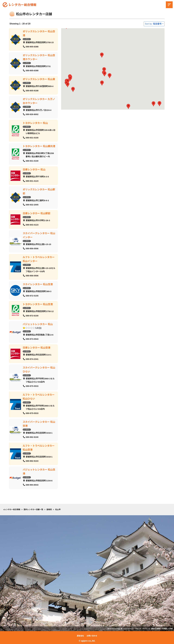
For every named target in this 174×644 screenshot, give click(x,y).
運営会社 (80, 636)
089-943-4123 (32, 225)
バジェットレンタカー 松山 (38, 324)
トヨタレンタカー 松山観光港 (39, 146)
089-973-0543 (32, 339)
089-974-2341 (32, 359)
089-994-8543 (32, 485)
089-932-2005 (32, 205)
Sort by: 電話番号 (153, 24)
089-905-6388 (32, 47)
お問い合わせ (92, 636)
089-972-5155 (32, 296)
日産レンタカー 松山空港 (36, 348)
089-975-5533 (32, 386)
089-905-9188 (32, 90)
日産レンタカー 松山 (34, 169)
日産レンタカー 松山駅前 (36, 213)
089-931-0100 (32, 137)
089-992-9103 (32, 461)
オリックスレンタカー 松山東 (39, 79)
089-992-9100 (32, 437)
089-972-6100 (32, 315)
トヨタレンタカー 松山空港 (38, 304)
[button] (153, 104)
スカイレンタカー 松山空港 (38, 284)
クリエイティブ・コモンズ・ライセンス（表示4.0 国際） (142, 629)
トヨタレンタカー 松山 (35, 123)
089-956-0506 (32, 248)
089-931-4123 (32, 181)
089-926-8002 (32, 114)
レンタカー (27, 39)
